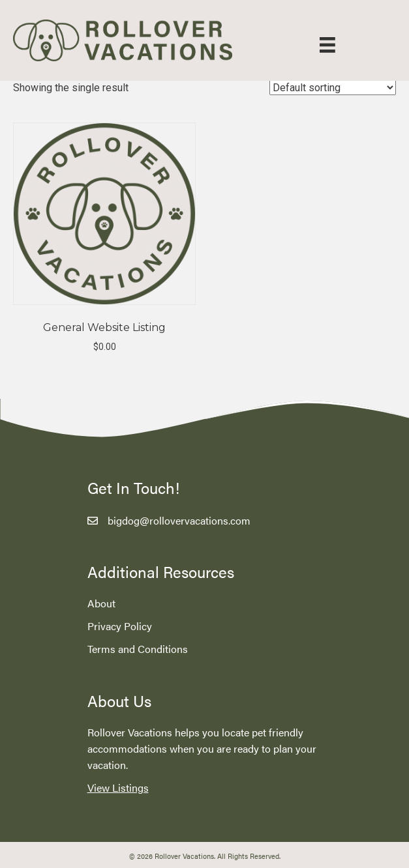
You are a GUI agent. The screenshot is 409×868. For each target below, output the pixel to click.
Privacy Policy (120, 626)
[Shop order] (333, 88)
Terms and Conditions (138, 649)
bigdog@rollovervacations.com (179, 520)
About (101, 603)
